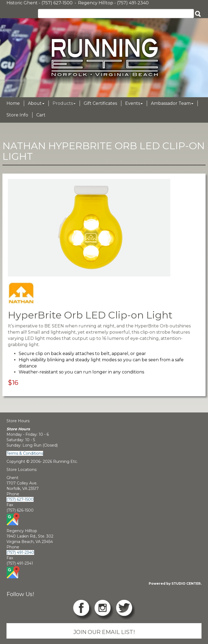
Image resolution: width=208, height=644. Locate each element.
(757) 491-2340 (20, 552)
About (36, 103)
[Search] (116, 14)
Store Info (17, 115)
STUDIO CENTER (186, 583)
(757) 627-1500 (20, 499)
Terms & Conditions (25, 453)
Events (134, 103)
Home (13, 103)
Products (64, 103)
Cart (41, 115)
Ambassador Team (172, 103)
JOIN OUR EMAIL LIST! (104, 632)
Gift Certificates (100, 103)
